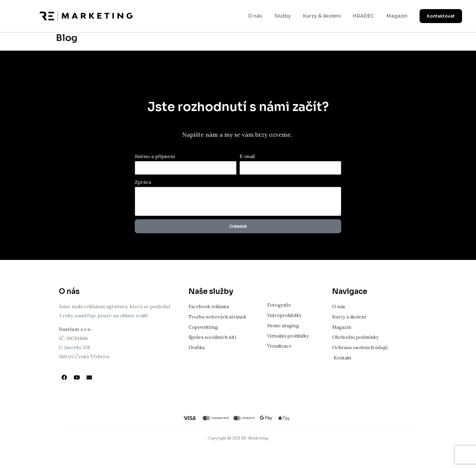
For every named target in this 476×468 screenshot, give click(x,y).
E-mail (247, 156)
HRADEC (364, 16)
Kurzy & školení (322, 16)
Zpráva (143, 182)
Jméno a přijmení (155, 156)
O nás (255, 16)
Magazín (397, 16)
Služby (283, 16)
